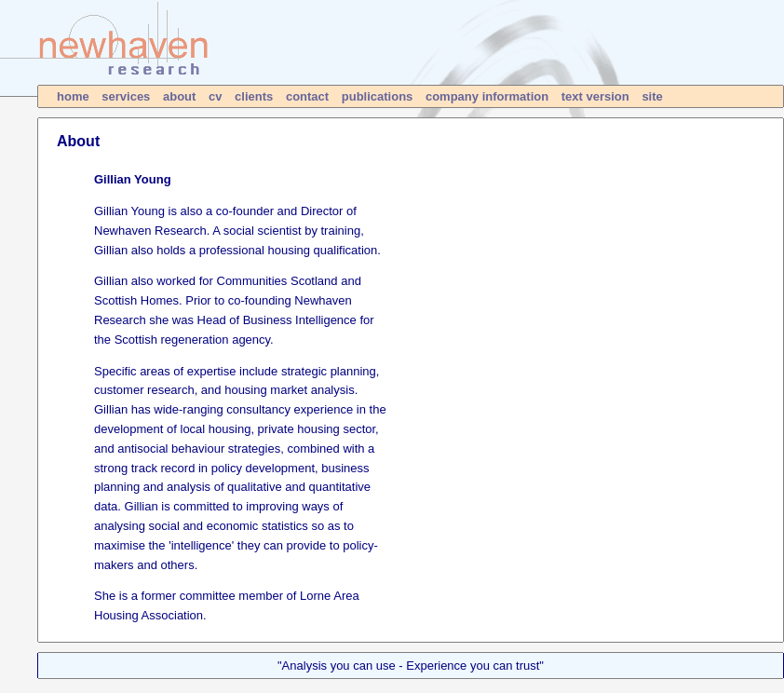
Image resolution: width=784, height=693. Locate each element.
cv (215, 96)
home (73, 96)
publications (378, 96)
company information (487, 96)
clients (254, 96)
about (179, 96)
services (126, 96)
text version (595, 96)
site (652, 96)
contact (307, 96)
